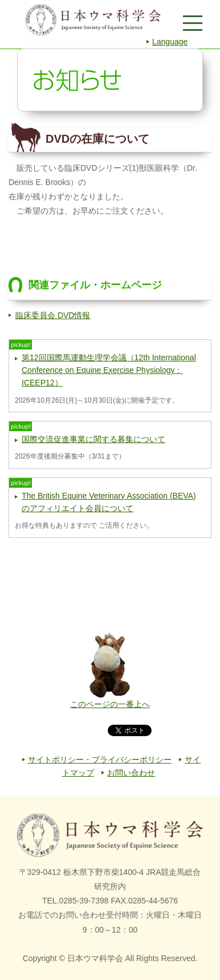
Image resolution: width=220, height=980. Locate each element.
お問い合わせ (131, 773)
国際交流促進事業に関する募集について (93, 439)
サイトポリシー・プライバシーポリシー (100, 760)
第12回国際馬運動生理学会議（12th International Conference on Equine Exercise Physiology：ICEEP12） (109, 370)
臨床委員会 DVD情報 (53, 315)
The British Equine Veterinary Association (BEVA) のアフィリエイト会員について (109, 502)
